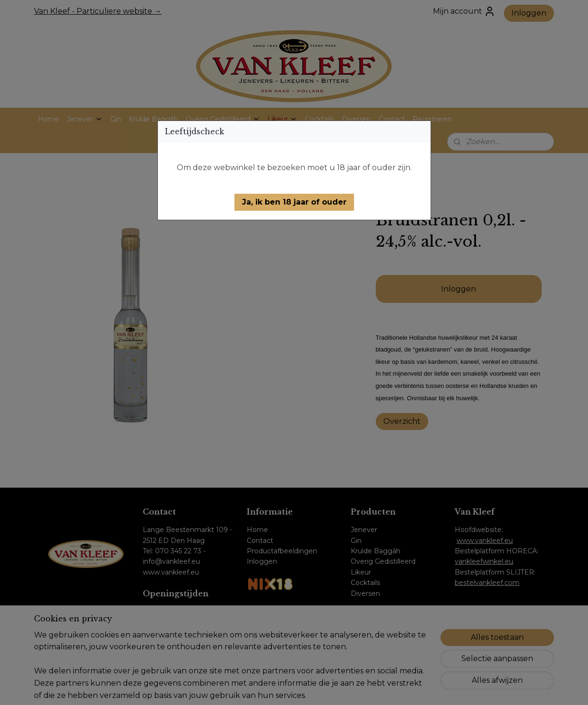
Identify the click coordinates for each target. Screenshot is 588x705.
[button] (294, 202)
